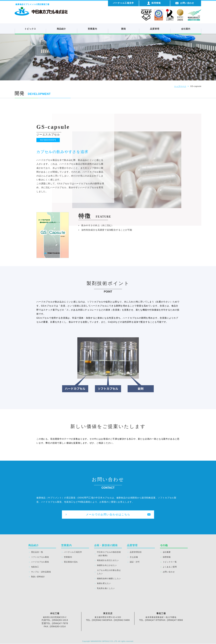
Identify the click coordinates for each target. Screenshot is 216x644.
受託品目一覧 (37, 552)
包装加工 (35, 567)
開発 (124, 29)
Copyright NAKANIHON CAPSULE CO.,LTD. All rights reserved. (108, 642)
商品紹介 (61, 29)
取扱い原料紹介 (38, 577)
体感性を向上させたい (107, 566)
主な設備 (134, 557)
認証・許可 (135, 562)
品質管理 (155, 29)
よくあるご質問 (170, 567)
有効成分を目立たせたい (108, 561)
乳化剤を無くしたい (106, 589)
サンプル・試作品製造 (41, 572)
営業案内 (92, 29)
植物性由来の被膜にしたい (109, 579)
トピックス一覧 (170, 562)
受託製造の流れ (71, 562)
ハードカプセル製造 (40, 562)
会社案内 (186, 29)
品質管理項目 (136, 552)
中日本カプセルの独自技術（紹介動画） (109, 554)
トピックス (30, 29)
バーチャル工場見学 (73, 552)
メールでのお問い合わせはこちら (108, 515)
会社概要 (167, 552)
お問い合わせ (169, 572)
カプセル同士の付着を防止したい (109, 572)
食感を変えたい (104, 584)
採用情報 (167, 557)
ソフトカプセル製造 (40, 557)
